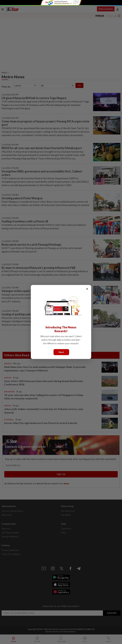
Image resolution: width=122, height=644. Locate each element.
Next (61, 352)
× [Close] (87, 289)
